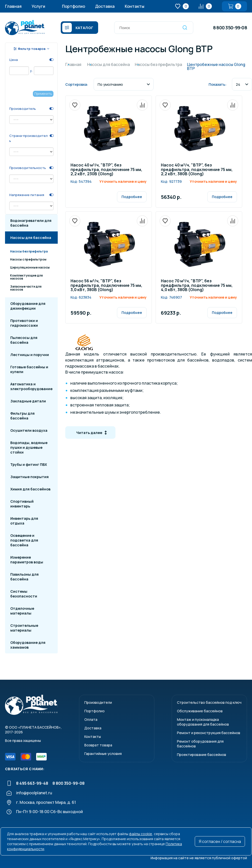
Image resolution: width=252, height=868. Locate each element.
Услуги (38, 6)
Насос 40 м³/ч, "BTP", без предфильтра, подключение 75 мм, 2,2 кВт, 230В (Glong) (106, 170)
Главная (13, 6)
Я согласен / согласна (220, 841)
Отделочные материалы (22, 611)
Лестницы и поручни (30, 355)
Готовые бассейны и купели (29, 369)
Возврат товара (98, 745)
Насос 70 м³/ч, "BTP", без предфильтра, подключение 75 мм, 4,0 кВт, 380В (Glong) (197, 286)
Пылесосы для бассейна (24, 340)
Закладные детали (28, 401)
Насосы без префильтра (29, 251)
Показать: (217, 84)
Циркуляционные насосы (30, 267)
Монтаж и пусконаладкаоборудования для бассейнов (203, 722)
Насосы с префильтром (28, 259)
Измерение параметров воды (27, 560)
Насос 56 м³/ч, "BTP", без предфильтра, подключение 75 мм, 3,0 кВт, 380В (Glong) (106, 286)
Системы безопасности (24, 594)
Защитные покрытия (29, 477)
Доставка (105, 6)
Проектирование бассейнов (202, 755)
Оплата (91, 719)
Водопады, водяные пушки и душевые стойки (29, 447)
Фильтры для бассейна (22, 416)
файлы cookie (141, 834)
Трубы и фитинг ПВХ (29, 464)
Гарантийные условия (103, 754)
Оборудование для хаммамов (28, 645)
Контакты (135, 6)
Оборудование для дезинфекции (28, 306)
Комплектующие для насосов (26, 277)
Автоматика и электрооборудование (31, 386)
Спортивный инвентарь (22, 504)
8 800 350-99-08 (230, 28)
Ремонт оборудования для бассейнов (200, 744)
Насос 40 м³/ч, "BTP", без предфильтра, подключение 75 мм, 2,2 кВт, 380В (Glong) (197, 170)
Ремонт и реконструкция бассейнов (209, 733)
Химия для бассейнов (30, 489)
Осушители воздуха (29, 430)
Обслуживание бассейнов (200, 711)
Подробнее (132, 197)
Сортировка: (77, 84)
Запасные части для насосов (26, 288)
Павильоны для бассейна (24, 577)
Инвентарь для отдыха (24, 521)
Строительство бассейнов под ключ (209, 702)
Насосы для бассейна (31, 238)
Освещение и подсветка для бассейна (24, 540)
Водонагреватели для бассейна (31, 223)
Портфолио (74, 6)
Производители (98, 702)
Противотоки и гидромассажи (24, 323)
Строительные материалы (24, 628)
